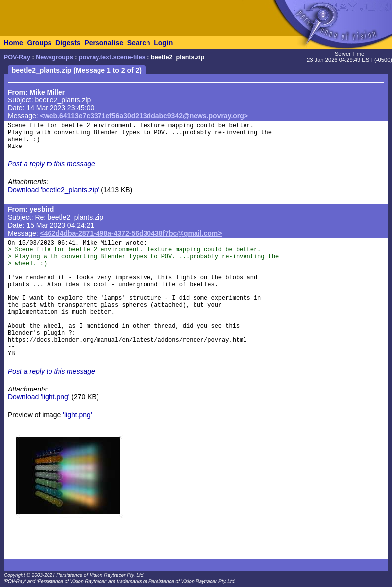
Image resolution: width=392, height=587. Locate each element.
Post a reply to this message (51, 164)
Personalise (104, 43)
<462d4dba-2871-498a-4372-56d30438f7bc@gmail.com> (131, 233)
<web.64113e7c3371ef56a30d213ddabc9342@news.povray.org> (144, 116)
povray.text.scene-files (112, 57)
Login (163, 43)
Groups (39, 43)
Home (14, 43)
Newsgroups (54, 57)
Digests (68, 43)
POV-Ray (17, 57)
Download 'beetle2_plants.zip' (53, 190)
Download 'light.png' (39, 397)
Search (139, 43)
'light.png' (77, 415)
